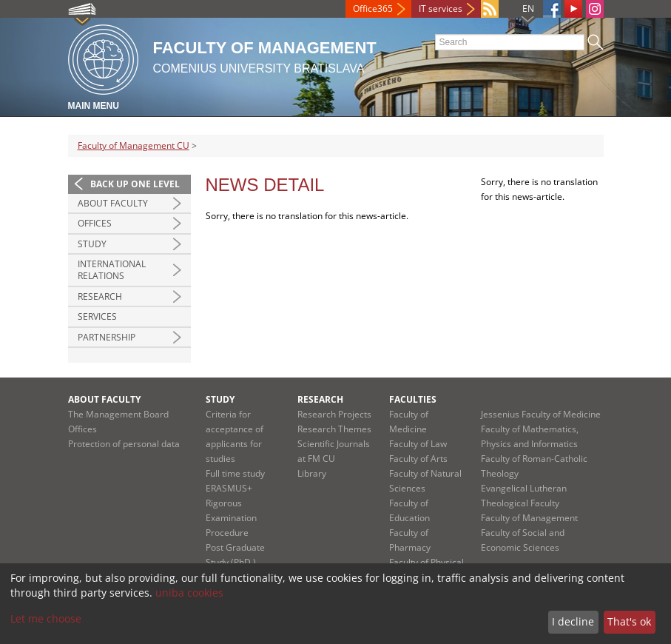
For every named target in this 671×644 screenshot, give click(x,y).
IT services (441, 9)
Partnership (107, 337)
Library (312, 473)
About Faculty (113, 203)
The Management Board (118, 414)
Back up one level (135, 184)
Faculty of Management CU (134, 145)
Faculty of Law (418, 444)
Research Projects (334, 414)
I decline (573, 621)
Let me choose (46, 618)
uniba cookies (189, 593)
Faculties (413, 399)
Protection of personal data (124, 444)
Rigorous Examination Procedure (231, 518)
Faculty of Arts (418, 459)
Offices (95, 223)
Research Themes (334, 429)
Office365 (373, 9)
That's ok (629, 621)
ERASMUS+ (229, 488)
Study (92, 244)
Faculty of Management (529, 518)
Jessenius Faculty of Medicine (541, 414)
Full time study (235, 473)
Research (100, 296)
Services (97, 316)
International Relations (112, 270)
